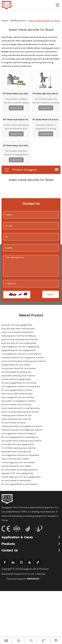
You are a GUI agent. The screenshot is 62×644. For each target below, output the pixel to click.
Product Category (21, 170)
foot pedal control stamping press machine (21, 441)
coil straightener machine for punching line (21, 354)
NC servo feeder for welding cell (16, 372)
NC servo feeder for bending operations (20, 470)
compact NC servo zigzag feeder (16, 379)
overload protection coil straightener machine (23, 358)
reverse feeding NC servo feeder (16, 466)
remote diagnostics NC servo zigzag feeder (21, 477)
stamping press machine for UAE (17, 415)
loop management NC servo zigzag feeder (21, 347)
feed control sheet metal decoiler (17, 394)
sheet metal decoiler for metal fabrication (21, 408)
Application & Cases (17, 537)
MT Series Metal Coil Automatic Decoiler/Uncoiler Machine (46, 120)
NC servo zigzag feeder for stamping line (20, 437)
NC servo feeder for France (14, 423)
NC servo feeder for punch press (16, 405)
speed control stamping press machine (20, 339)
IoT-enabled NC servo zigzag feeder (18, 444)
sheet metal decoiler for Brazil (44, 21)
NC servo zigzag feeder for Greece (17, 390)
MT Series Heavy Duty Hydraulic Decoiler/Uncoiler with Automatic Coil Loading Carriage (16, 94)
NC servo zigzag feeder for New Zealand (19, 484)
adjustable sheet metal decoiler (16, 452)
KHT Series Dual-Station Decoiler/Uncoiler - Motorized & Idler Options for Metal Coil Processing (16, 120)
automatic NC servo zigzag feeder (17, 325)
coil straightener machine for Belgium (19, 433)
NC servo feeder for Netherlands (16, 481)
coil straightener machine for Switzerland (20, 455)
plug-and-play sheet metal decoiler (18, 329)
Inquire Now (16, 108)
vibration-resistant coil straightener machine (22, 430)
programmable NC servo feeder (16, 365)
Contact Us (10, 550)
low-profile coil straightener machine (19, 401)
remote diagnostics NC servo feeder (18, 462)
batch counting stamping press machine (20, 412)
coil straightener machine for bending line (21, 386)
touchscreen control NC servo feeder (19, 368)
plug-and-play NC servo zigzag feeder (19, 343)
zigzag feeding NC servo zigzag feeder (19, 350)
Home (5, 21)
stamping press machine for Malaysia (19, 336)
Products (8, 544)
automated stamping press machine (18, 376)
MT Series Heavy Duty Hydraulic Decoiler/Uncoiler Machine (16, 146)
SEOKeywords (18, 21)
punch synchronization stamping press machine (24, 361)
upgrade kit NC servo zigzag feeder (17, 473)
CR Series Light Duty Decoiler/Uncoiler (46, 94)
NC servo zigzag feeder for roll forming (19, 383)
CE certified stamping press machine (19, 448)
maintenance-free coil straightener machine (22, 426)
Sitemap (41, 574)
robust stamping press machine (16, 419)
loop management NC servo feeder (18, 397)
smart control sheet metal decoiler (18, 332)
